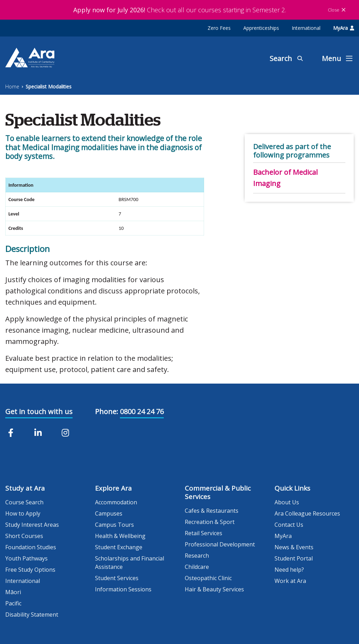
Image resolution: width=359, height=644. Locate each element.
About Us (287, 502)
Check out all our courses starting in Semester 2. (180, 10)
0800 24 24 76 (142, 411)
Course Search (24, 502)
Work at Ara (290, 581)
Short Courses (24, 536)
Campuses (109, 513)
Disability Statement (32, 615)
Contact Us (289, 525)
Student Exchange (119, 547)
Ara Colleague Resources (307, 513)
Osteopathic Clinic (208, 578)
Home (12, 87)
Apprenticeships (261, 28)
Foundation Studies (31, 547)
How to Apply (23, 513)
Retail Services (204, 533)
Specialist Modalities (49, 87)
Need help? (289, 570)
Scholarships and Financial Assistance (130, 563)
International (306, 28)
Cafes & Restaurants (212, 511)
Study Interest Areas (32, 525)
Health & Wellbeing (120, 536)
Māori (13, 592)
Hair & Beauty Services (214, 589)
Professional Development (220, 544)
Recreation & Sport (210, 522)
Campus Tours (114, 525)
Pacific (13, 603)
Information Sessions (123, 589)
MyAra (344, 28)
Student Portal (294, 558)
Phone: (107, 411)
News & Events (294, 547)
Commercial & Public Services (218, 492)
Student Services (117, 578)
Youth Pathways (26, 558)
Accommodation (116, 502)
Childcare (197, 567)
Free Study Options (30, 570)
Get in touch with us (39, 411)
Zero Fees (219, 28)
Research (197, 556)
